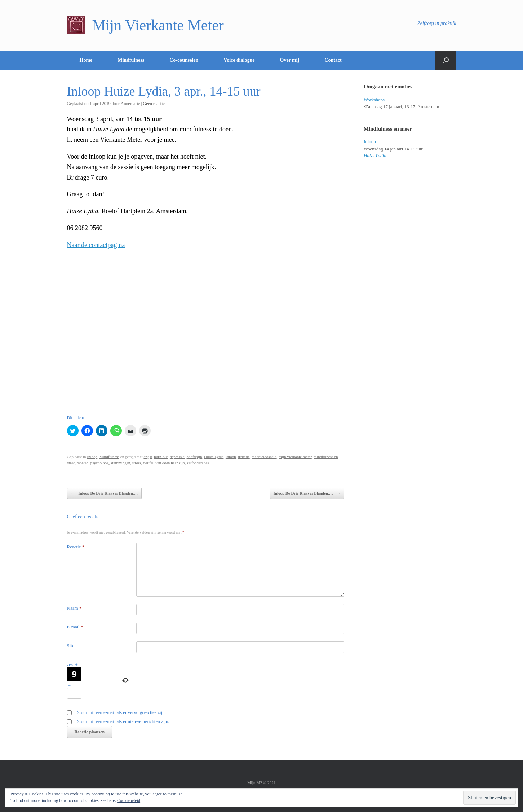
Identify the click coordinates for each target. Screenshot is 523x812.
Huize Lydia (214, 457)
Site (71, 646)
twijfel (148, 463)
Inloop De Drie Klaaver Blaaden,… (105, 493)
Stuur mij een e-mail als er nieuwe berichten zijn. (123, 721)
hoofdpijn (194, 457)
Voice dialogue (239, 60)
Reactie (76, 547)
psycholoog (100, 463)
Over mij (290, 60)
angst (148, 457)
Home (86, 60)
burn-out (161, 457)
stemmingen (120, 463)
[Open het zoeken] (446, 60)
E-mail (75, 627)
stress (137, 463)
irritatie (244, 457)
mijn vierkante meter (295, 457)
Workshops (374, 100)
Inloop (92, 457)
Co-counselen (184, 60)
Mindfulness (131, 60)
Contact (333, 60)
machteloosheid (264, 457)
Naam (74, 608)
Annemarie (130, 104)
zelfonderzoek (198, 463)
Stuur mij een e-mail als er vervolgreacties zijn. (121, 712)
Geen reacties (155, 104)
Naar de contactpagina (96, 245)
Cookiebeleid (129, 800)
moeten (83, 463)
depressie (177, 457)
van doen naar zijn (170, 463)
